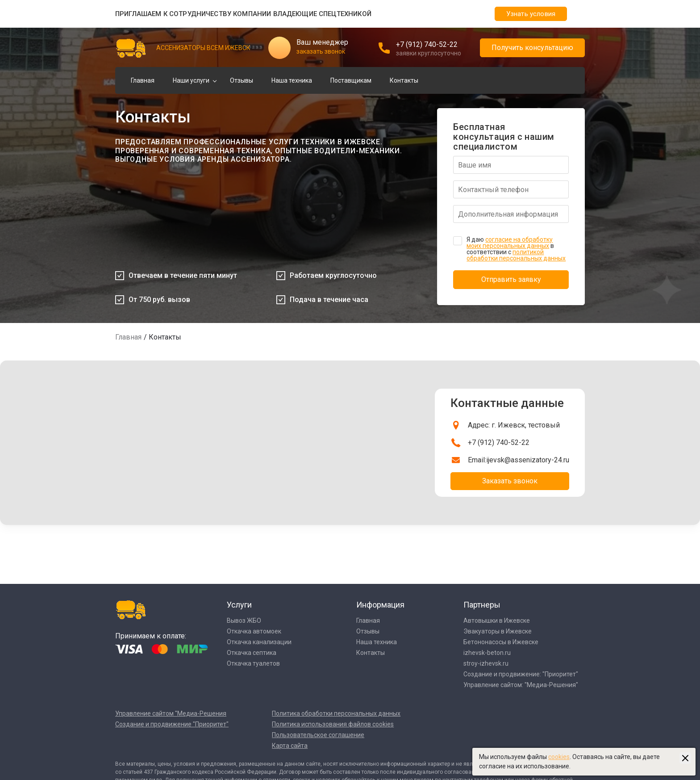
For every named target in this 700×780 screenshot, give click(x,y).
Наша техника (292, 80)
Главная (143, 80)
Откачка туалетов (253, 663)
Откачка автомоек (254, 631)
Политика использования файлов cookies (333, 724)
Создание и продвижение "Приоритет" (172, 724)
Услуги (239, 605)
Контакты (404, 80)
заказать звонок (321, 51)
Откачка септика (252, 653)
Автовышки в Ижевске (497, 621)
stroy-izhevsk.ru (486, 663)
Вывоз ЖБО (244, 621)
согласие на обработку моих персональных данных (510, 243)
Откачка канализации (259, 642)
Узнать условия (531, 14)
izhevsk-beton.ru (487, 653)
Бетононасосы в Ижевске (501, 642)
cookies (559, 757)
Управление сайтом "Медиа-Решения (171, 713)
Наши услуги (191, 80)
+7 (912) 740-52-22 (427, 44)
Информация (380, 605)
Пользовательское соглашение (318, 735)
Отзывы (242, 80)
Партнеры (482, 605)
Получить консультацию (532, 48)
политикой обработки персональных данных (516, 255)
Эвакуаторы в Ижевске (498, 631)
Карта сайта (290, 746)
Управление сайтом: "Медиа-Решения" (521, 685)
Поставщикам (351, 80)
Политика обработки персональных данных (336, 713)
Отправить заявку (511, 279)
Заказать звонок (510, 481)
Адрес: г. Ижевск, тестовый (514, 425)
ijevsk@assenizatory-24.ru (528, 460)
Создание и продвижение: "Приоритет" (521, 674)
